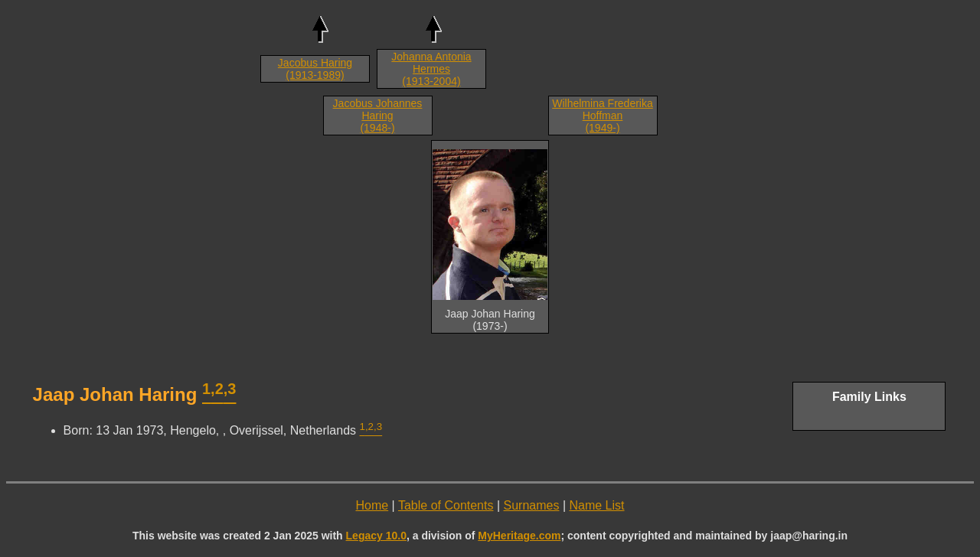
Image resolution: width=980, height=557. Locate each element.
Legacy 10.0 (376, 536)
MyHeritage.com (519, 536)
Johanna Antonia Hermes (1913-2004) (431, 69)
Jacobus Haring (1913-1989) (315, 69)
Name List (596, 505)
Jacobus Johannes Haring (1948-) (378, 116)
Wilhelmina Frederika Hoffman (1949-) (602, 116)
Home (372, 505)
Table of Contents (446, 505)
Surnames (532, 505)
